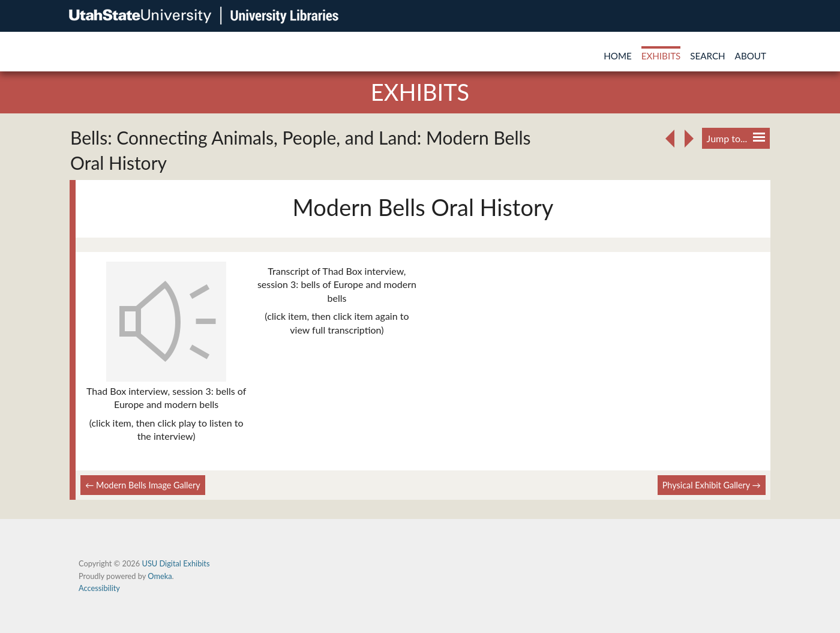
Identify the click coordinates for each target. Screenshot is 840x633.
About (751, 56)
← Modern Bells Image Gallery (143, 485)
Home (618, 56)
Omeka (160, 576)
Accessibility (99, 588)
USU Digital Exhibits (175, 563)
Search (707, 56)
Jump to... (736, 138)
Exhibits (661, 56)
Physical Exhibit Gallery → (712, 485)
